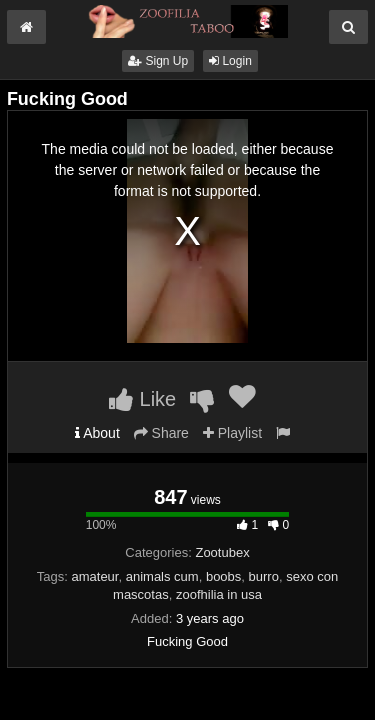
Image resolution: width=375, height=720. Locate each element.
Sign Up (158, 61)
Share (161, 433)
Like (142, 399)
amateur (94, 576)
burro (264, 576)
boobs (223, 576)
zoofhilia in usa (219, 594)
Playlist (232, 433)
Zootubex (222, 552)
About (97, 433)
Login (230, 61)
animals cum (162, 576)
